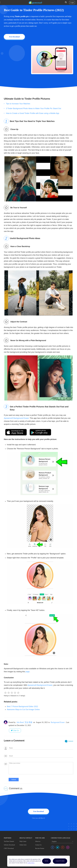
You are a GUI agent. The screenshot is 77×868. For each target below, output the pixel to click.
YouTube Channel (9, 841)
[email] (41, 756)
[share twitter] (58, 847)
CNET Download (9, 848)
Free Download (14, 37)
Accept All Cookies (60, 861)
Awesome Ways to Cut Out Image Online (23, 709)
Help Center (23, 841)
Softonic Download (9, 845)
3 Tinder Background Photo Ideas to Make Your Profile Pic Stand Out (33, 108)
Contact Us (38, 845)
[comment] (41, 768)
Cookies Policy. (31, 863)
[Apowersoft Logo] (35, 3)
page (28, 672)
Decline (47, 861)
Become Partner (40, 848)
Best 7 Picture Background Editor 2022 (22, 706)
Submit (14, 780)
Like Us (16, 730)
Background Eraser (58, 722)
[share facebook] (53, 847)
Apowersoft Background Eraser (16, 418)
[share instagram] (68, 847)
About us (38, 841)
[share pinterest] (63, 847)
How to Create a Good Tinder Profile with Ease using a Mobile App (32, 113)
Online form (23, 845)
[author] (41, 748)
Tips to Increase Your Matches (18, 104)
